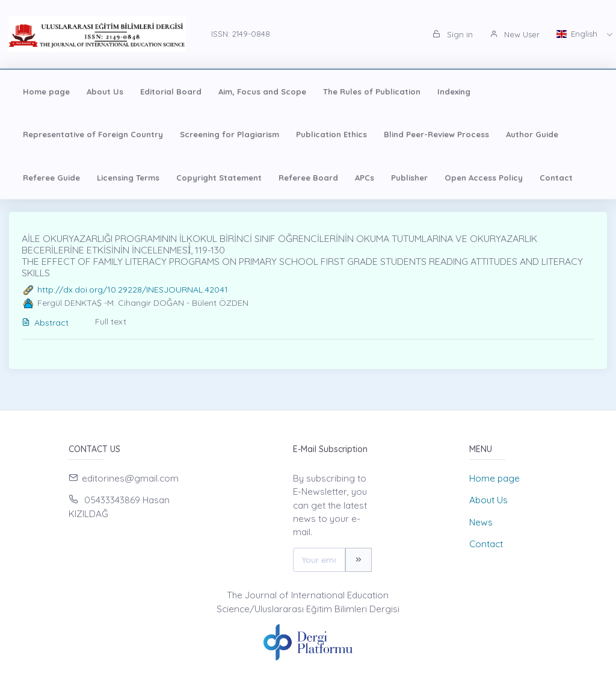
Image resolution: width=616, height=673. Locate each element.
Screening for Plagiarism (229, 134)
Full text (111, 321)
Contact (556, 178)
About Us (105, 91)
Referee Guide (51, 178)
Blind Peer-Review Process (436, 134)
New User (515, 34)
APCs (365, 178)
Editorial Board (171, 91)
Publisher (409, 178)
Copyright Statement (219, 178)
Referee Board (308, 178)
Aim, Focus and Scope (262, 91)
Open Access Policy (484, 178)
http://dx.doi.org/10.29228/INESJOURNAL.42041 (133, 290)
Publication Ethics (331, 134)
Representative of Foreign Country (93, 134)
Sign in (453, 34)
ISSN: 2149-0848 (241, 34)
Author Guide (532, 134)
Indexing (454, 91)
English (578, 34)
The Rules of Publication (372, 91)
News (481, 522)
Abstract (45, 323)
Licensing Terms (128, 178)
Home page (46, 91)
